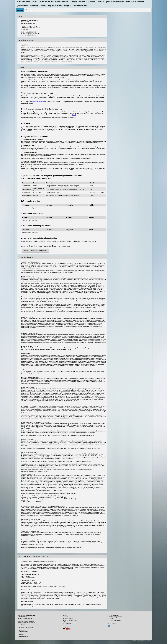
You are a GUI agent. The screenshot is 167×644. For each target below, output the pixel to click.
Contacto (43, 6)
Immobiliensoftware (147, 641)
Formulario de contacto (71, 620)
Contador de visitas (80, 6)
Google (74, 115)
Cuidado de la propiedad (135, 2)
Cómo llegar (68, 624)
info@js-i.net (26, 29)
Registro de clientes (55, 6)
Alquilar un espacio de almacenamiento (110, 2)
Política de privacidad (115, 620)
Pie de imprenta (113, 615)
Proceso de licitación (70, 2)
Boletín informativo (69, 622)
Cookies (111, 619)
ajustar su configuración (38, 102)
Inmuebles (26, 2)
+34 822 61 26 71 (32, 26)
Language (68, 6)
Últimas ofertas (68, 619)
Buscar (58, 2)
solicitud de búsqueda (87, 2)
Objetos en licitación (46, 2)
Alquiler (34, 2)
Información (34, 6)
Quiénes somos (22, 6)
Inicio (19, 2)
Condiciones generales (115, 617)
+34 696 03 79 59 (35, 28)
